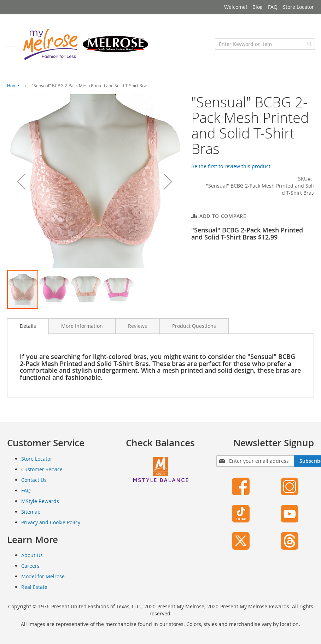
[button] (21, 185)
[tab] (28, 330)
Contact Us (34, 483)
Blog (258, 7)
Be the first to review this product (231, 170)
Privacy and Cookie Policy (51, 526)
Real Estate (34, 590)
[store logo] (87, 48)
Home (13, 89)
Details (28, 329)
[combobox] (264, 48)
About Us (32, 559)
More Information (82, 329)
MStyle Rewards (40, 505)
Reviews (138, 329)
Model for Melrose (43, 580)
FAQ (273, 7)
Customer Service (42, 473)
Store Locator (298, 7)
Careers (30, 569)
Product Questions (194, 329)
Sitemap (31, 515)
